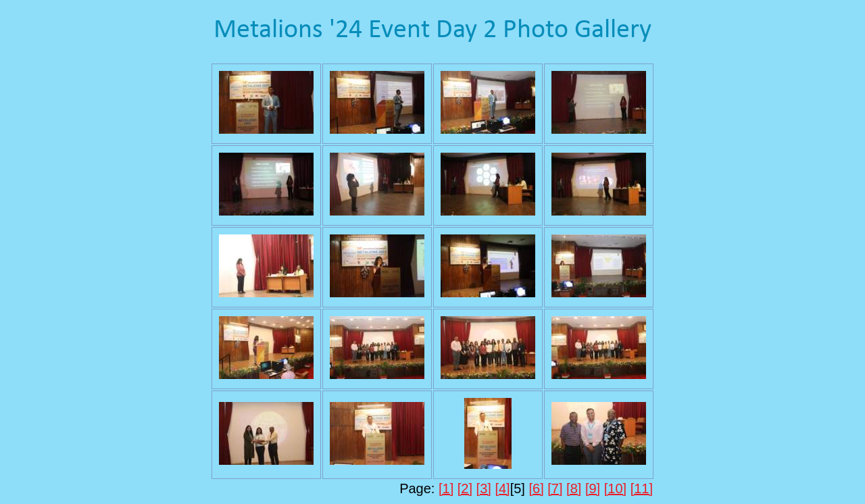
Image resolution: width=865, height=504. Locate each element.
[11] (642, 488)
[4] (502, 488)
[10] (615, 488)
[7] (555, 488)
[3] (484, 488)
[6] (536, 488)
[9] (593, 488)
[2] (465, 488)
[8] (574, 488)
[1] (446, 488)
